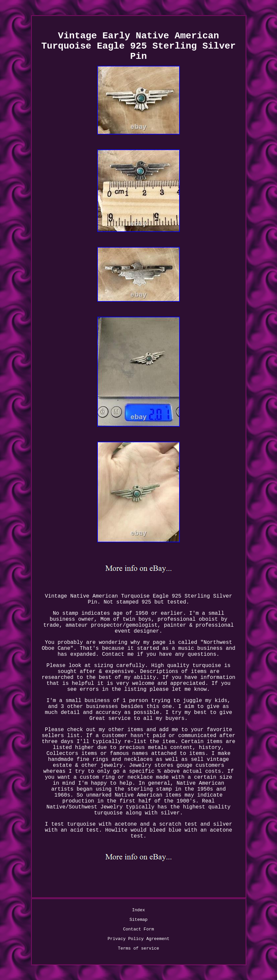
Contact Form (138, 929)
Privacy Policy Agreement (138, 939)
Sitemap (139, 920)
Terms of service (139, 948)
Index (138, 910)
